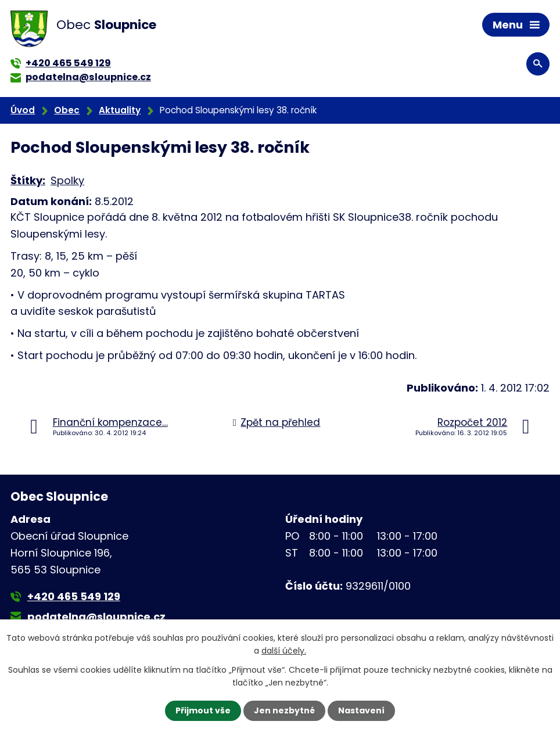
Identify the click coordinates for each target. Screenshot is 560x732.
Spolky (67, 180)
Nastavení (361, 711)
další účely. (284, 651)
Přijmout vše (203, 711)
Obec (67, 110)
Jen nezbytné (284, 711)
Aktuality (120, 110)
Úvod (23, 110)
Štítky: (28, 180)
